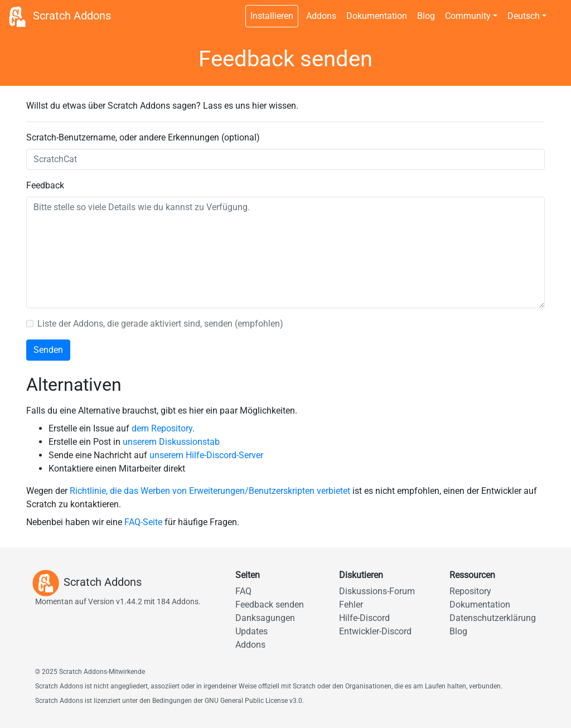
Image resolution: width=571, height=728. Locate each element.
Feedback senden (270, 605)
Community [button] (468, 16)
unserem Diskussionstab (171, 442)
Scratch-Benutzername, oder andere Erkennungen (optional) (143, 137)
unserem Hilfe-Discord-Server (206, 455)
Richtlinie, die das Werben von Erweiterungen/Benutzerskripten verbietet (210, 491)
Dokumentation (377, 16)
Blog (426, 16)
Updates (251, 631)
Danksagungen (265, 618)
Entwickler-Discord (375, 631)
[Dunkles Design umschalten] (557, 10)
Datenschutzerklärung (493, 618)
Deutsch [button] (524, 16)
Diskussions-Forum (377, 591)
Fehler (351, 605)
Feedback (45, 185)
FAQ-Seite (143, 522)
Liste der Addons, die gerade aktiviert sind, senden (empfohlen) (160, 324)
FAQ (243, 591)
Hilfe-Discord (364, 618)
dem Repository (162, 428)
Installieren (272, 16)
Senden (48, 350)
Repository (470, 591)
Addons (321, 16)
